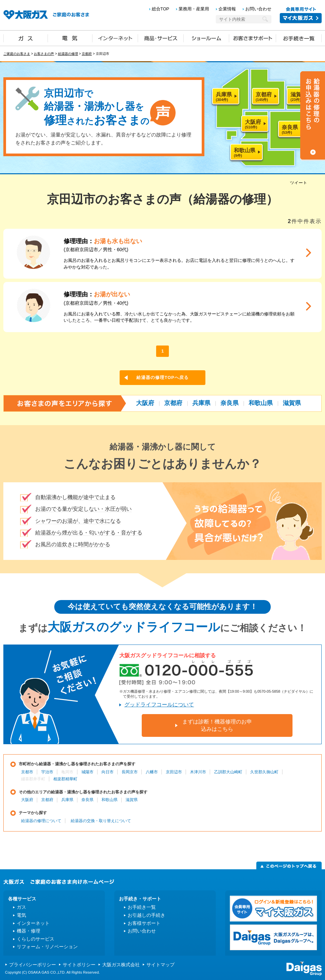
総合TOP (161, 9)
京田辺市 (174, 772)
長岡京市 (130, 772)
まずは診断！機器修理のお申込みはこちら (217, 725)
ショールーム (206, 38)
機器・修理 (28, 931)
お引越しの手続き (146, 915)
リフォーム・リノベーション (47, 947)
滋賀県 (292, 403)
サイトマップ (160, 965)
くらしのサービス (36, 939)
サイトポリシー (79, 965)
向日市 (108, 772)
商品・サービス (161, 38)
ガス (26, 38)
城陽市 (87, 772)
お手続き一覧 (299, 38)
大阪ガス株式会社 (121, 965)
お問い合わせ (258, 9)
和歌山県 (261, 403)
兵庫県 (201, 403)
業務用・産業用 (194, 9)
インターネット (115, 38)
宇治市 (47, 772)
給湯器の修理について (41, 821)
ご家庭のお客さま (17, 54)
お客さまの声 (44, 54)
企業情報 (227, 9)
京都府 (87, 54)
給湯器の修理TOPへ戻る (162, 377)
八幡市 (152, 772)
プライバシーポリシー (32, 965)
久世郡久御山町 (264, 772)
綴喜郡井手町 (33, 779)
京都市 (27, 772)
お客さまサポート (253, 38)
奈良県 (230, 403)
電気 (70, 38)
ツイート (299, 183)
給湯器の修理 (68, 54)
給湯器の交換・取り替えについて (101, 821)
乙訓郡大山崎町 (228, 772)
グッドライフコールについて (159, 705)
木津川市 (198, 772)
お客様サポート (144, 923)
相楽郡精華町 (65, 779)
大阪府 (145, 403)
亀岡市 (67, 772)
